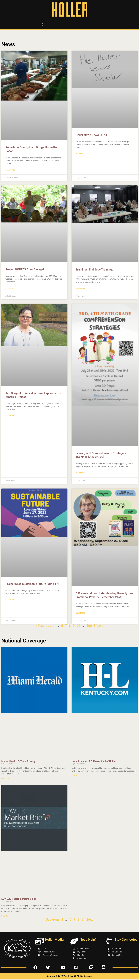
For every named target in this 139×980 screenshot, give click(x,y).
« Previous (43, 626)
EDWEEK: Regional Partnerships (19, 899)
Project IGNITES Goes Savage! (25, 270)
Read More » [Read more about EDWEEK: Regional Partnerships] (6, 917)
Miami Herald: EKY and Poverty (18, 762)
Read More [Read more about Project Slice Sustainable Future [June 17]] (10, 600)
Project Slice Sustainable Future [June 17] (32, 584)
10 (79, 626)
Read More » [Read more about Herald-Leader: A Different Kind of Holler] (76, 776)
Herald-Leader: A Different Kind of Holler (94, 762)
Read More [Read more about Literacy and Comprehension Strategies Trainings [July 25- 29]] (80, 473)
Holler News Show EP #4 (91, 135)
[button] (42, 24)
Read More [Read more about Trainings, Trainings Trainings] (80, 289)
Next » (99, 626)
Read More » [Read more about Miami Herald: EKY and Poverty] (6, 779)
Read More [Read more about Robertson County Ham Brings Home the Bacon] (10, 170)
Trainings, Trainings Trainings (94, 270)
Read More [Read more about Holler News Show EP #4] (80, 154)
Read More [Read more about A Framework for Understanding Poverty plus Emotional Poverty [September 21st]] (80, 614)
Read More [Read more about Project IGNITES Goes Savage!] (10, 289)
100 (89, 626)
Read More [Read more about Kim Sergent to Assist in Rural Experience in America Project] (10, 416)
